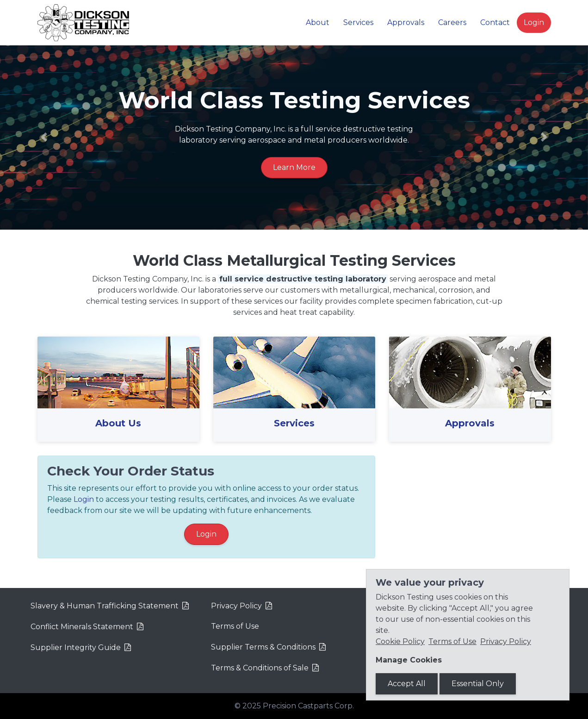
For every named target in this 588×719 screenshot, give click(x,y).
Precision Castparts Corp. (308, 706)
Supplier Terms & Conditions (263, 647)
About (318, 22)
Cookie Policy (400, 641)
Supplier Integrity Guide (76, 647)
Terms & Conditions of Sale (260, 668)
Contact (495, 22)
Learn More (294, 167)
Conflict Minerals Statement (82, 627)
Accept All (407, 684)
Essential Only (478, 684)
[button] (44, 137)
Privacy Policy (236, 606)
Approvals (406, 22)
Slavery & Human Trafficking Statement (105, 606)
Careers (452, 22)
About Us (118, 423)
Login (534, 22)
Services (358, 22)
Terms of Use (235, 626)
